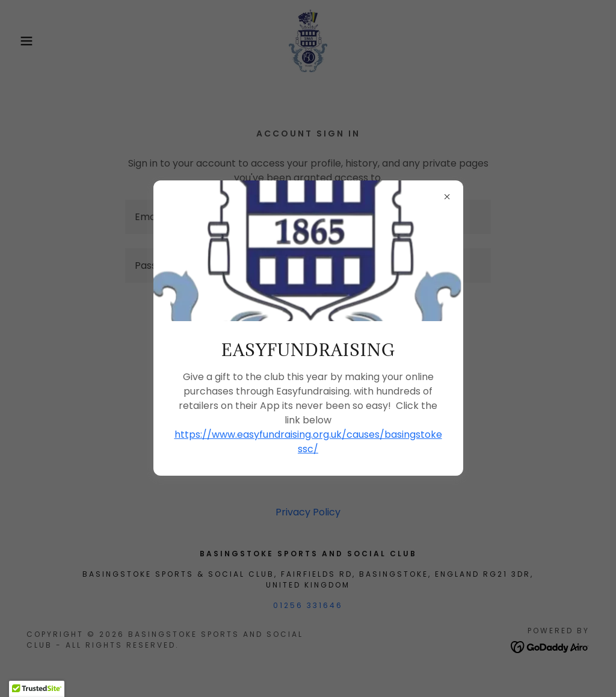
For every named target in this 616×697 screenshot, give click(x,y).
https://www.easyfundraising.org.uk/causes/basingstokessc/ (308, 442)
